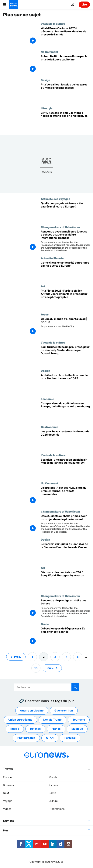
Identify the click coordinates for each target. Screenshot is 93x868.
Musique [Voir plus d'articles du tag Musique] (77, 729)
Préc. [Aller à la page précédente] (17, 656)
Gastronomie (50, 427)
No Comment (50, 52)
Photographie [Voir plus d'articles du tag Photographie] (26, 738)
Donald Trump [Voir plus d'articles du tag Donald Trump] (52, 720)
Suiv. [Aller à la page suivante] (51, 668)
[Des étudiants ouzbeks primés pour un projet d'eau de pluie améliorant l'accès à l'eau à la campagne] (65, 524)
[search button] (75, 687)
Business (8, 785)
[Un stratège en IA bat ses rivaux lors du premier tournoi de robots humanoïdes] (65, 496)
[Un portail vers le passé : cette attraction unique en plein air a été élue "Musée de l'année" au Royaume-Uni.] (65, 468)
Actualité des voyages (55, 199)
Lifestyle (47, 108)
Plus (6, 830)
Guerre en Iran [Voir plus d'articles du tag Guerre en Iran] (64, 710)
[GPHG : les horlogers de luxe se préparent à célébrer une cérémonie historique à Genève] (65, 121)
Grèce (45, 624)
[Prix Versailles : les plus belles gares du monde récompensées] (65, 93)
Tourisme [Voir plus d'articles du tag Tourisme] (79, 720)
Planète (53, 785)
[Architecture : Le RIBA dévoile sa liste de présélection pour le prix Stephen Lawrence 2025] (65, 383)
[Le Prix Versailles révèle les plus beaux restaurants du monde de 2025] (65, 439)
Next (6, 793)
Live (84, 4)
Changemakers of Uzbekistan (60, 227)
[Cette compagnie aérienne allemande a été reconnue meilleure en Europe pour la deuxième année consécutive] (65, 211)
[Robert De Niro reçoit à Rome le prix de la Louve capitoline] (65, 64)
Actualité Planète (52, 258)
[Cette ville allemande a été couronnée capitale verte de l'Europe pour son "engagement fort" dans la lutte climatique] (65, 271)
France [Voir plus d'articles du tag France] (56, 729)
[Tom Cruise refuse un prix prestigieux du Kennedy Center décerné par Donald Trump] (65, 355)
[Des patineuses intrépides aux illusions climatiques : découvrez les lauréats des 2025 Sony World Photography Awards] (65, 580)
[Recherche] (47, 687)
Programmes (57, 809)
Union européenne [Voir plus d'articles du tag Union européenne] (20, 720)
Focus (45, 314)
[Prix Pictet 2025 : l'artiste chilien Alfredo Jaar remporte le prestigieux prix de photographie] (65, 299)
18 (36, 668)
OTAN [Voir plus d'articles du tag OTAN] (50, 738)
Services (8, 821)
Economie (47, 399)
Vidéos (7, 809)
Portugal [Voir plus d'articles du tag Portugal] (70, 738)
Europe (7, 777)
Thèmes (8, 769)
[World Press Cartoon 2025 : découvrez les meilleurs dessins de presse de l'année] (65, 36)
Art (43, 286)
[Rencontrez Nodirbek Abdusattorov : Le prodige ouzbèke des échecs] (65, 609)
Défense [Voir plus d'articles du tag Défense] (35, 729)
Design (45, 80)
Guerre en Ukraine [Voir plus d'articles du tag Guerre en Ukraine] (32, 710)
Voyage (8, 801)
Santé (52, 793)
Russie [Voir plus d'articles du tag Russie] (15, 729)
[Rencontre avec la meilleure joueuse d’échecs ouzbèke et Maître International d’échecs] (65, 241)
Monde (53, 777)
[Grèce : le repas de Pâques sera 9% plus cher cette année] (65, 637)
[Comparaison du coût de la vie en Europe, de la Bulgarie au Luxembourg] (65, 411)
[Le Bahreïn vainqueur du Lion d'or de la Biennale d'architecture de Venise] (65, 552)
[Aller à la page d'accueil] (14, 5)
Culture (53, 801)
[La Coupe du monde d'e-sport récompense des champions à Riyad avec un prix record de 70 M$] (65, 327)
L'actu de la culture (53, 24)
